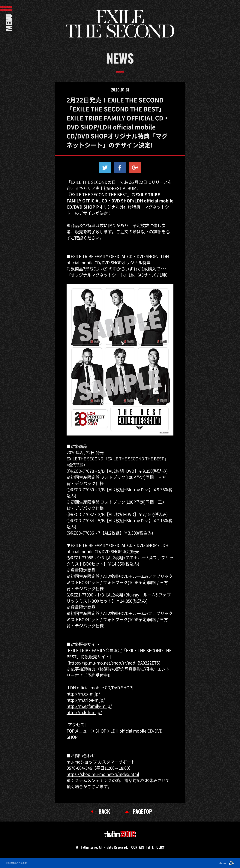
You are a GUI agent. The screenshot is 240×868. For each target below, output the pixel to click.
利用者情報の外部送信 (16, 863)
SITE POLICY (156, 847)
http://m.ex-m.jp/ (83, 694)
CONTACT (138, 847)
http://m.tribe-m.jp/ (86, 700)
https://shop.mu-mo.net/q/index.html (103, 774)
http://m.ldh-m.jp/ (84, 712)
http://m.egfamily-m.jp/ (89, 706)
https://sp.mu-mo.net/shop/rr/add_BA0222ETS (114, 663)
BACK (104, 811)
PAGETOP (142, 811)
